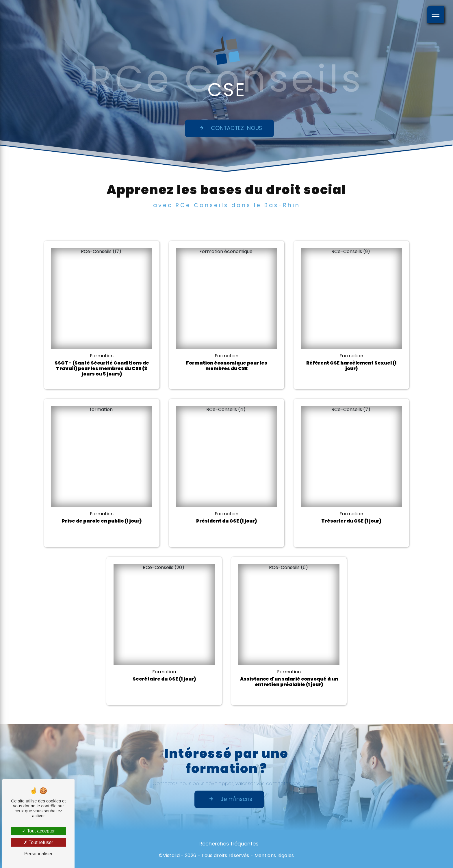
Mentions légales (274, 856)
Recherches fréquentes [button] (229, 844)
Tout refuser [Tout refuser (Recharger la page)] (38, 842)
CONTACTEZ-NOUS (229, 128)
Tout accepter (38, 831)
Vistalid (171, 856)
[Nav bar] (436, 14)
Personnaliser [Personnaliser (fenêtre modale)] (38, 854)
